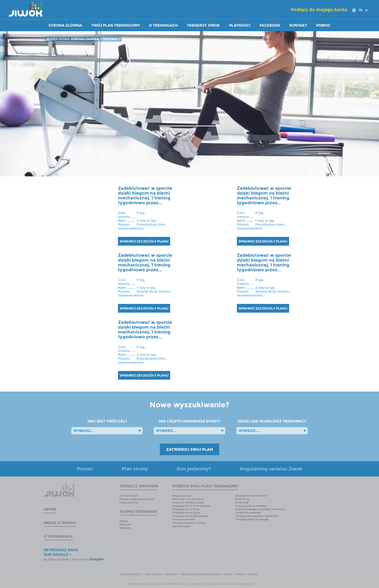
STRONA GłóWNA (85, 39)
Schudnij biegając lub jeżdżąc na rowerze (260, 509)
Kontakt (298, 25)
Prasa (228, 574)
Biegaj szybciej (129, 502)
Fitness (124, 521)
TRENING (110, 39)
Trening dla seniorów (248, 513)
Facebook (270, 25)
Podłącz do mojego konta (319, 10)
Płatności (240, 25)
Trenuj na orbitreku (184, 519)
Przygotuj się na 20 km (186, 513)
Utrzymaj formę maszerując (252, 519)
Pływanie (125, 524)
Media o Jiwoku (60, 523)
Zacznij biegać (128, 496)
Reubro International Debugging (230, 584)
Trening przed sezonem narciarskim (257, 516)
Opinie (50, 509)
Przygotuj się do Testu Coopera (191, 506)
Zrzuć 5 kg (242, 502)
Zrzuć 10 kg (242, 499)
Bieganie (125, 528)
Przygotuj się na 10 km (186, 509)
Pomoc (323, 25)
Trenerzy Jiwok (203, 25)
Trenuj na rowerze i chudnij (189, 523)
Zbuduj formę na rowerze (251, 496)
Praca (240, 574)
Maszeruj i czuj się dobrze (188, 499)
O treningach (163, 25)
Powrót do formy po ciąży (188, 502)
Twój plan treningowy (116, 25)
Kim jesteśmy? (194, 469)
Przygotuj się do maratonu (251, 506)
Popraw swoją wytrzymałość (137, 499)
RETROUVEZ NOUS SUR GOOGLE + (61, 552)
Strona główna (65, 25)
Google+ (97, 559)
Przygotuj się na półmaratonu (190, 516)
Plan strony (135, 469)
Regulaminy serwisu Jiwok (271, 469)
